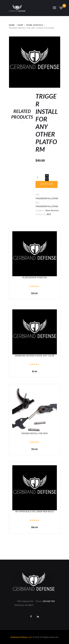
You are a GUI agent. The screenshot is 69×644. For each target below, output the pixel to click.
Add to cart (47, 184)
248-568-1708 (49, 601)
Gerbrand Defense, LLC (21, 637)
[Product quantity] (42, 178)
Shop (20, 25)
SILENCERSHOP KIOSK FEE (34, 278)
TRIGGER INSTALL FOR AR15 (34, 434)
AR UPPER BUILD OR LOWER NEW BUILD (35, 512)
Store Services (35, 25)
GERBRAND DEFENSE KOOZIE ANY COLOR (34, 356)
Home (12, 25)
